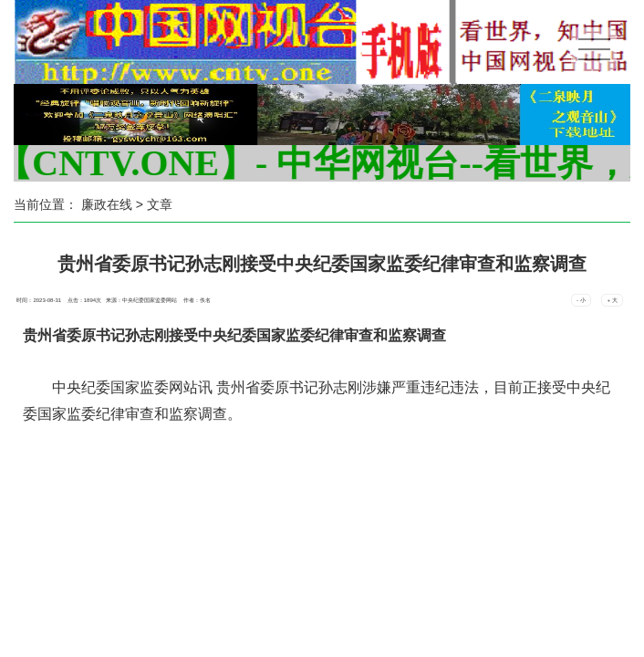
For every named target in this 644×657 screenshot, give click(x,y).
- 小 (581, 300)
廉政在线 (107, 204)
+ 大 (612, 300)
